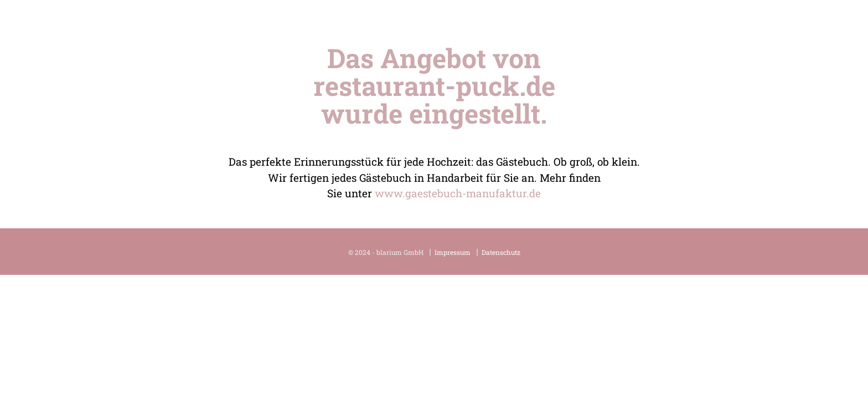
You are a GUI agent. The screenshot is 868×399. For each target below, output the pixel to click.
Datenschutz (501, 252)
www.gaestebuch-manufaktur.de (458, 193)
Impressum (453, 252)
